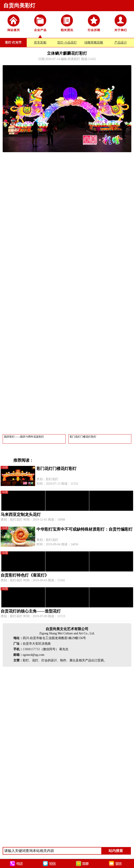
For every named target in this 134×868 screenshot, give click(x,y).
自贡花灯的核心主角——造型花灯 (31, 611)
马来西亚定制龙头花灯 (21, 515)
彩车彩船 (40, 43)
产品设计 (121, 43)
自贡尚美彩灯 (19, 6)
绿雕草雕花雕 (94, 43)
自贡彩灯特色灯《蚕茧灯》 (25, 575)
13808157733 (31, 649)
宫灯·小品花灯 (67, 43)
